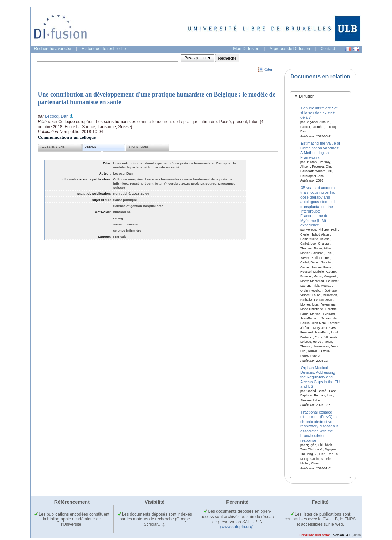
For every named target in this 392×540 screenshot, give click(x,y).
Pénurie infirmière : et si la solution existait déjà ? (319, 113)
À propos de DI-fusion (290, 49)
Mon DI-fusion (246, 49)
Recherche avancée (53, 49)
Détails (96, 148)
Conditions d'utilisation (315, 535)
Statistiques (139, 147)
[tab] (320, 96)
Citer (268, 69)
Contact (328, 49)
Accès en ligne (53, 147)
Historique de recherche (104, 49)
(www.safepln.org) (237, 527)
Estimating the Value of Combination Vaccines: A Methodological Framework (320, 150)
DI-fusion (307, 96)
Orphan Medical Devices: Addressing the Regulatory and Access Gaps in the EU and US (320, 377)
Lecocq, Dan (57, 116)
